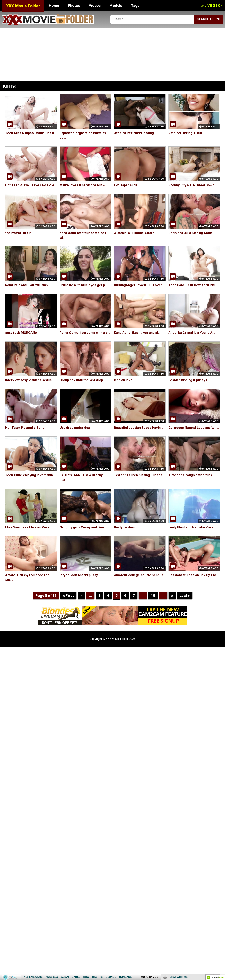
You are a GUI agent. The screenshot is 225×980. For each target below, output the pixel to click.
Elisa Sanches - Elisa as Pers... (28, 527)
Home (54, 5)
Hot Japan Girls (126, 185)
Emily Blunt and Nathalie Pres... (192, 527)
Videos (95, 5)
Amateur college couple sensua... (140, 575)
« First (68, 596)
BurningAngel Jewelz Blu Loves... (139, 285)
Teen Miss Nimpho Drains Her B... (31, 133)
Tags (135, 5)
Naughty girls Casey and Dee (82, 527)
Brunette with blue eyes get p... (83, 285)
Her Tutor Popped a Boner (25, 428)
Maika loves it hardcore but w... (83, 185)
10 (153, 596)
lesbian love (123, 380)
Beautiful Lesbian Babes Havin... (138, 428)
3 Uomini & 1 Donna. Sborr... (135, 233)
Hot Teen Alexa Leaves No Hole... (31, 185)
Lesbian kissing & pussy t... (189, 380)
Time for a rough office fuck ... (192, 475)
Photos (74, 5)
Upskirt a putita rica (75, 428)
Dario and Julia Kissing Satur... (191, 233)
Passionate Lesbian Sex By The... (194, 575)
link (221, 916)
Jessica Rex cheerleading (134, 133)
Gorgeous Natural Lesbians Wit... (194, 428)
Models (116, 5)
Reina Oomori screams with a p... (85, 333)
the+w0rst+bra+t (18, 233)
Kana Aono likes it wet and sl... (137, 333)
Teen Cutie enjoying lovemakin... (30, 475)
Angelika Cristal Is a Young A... (192, 333)
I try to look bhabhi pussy (79, 575)
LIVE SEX (212, 5)
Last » (184, 596)
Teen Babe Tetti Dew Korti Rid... (193, 285)
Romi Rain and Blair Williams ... (28, 285)
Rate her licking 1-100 (185, 133)
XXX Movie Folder (23, 6)
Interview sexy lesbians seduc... (30, 380)
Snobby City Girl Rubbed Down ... (193, 185)
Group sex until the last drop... (83, 380)
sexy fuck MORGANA (21, 333)
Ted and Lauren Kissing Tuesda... (139, 475)
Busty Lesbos (124, 527)
